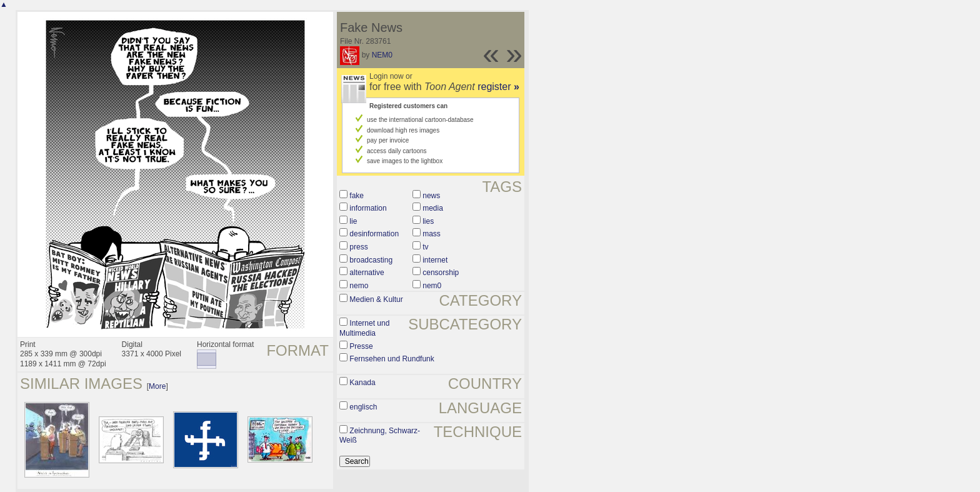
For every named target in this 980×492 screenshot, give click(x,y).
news (431, 196)
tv (425, 247)
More (157, 386)
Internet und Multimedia (364, 328)
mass (432, 234)
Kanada (362, 383)
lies (428, 221)
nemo (359, 286)
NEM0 (382, 55)
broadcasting (371, 260)
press (358, 247)
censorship (441, 273)
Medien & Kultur (376, 299)
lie (353, 221)
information (368, 208)
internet (435, 260)
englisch (363, 407)
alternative (367, 273)
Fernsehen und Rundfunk (392, 359)
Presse (361, 346)
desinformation (374, 234)
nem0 (432, 286)
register (498, 87)
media (433, 208)
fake (357, 196)
